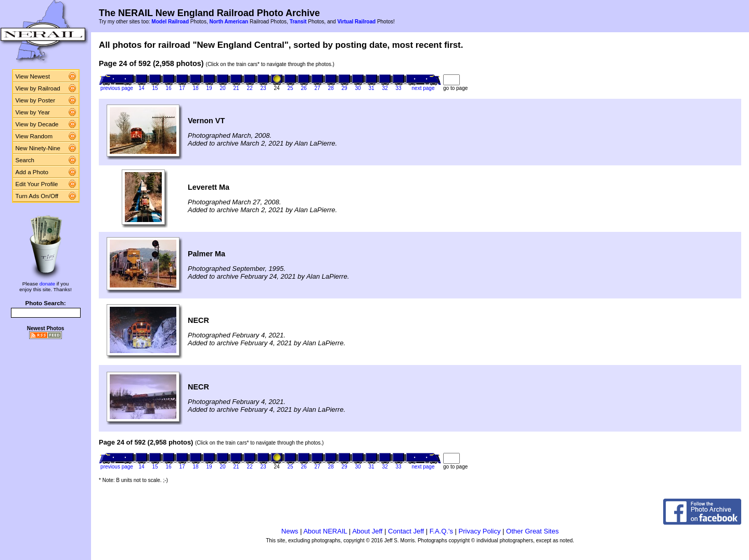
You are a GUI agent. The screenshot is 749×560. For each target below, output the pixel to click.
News (290, 531)
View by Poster (36, 100)
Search (25, 160)
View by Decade (37, 124)
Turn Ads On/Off (37, 196)
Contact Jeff (406, 531)
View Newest (33, 76)
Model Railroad (170, 22)
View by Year (33, 112)
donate (47, 284)
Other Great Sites (532, 531)
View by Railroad (38, 88)
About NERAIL (325, 531)
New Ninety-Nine (38, 148)
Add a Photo (32, 172)
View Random (34, 136)
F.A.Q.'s (441, 531)
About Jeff (367, 531)
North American (229, 22)
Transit (298, 22)
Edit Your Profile (37, 184)
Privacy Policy (480, 531)
